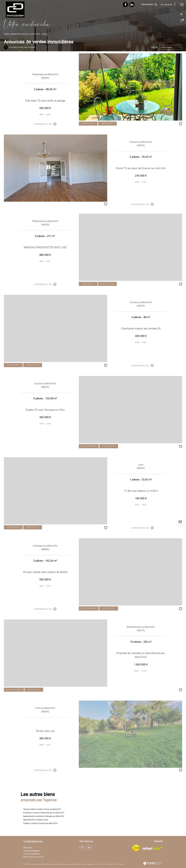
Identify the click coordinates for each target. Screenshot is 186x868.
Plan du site (77, 864)
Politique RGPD (112, 864)
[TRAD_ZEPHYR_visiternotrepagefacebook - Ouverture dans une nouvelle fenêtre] (125, 5)
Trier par (154, 47)
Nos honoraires (66, 864)
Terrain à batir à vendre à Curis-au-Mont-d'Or (42, 809)
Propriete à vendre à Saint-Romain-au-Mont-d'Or (44, 813)
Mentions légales (87, 864)
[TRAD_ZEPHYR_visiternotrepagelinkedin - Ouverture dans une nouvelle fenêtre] (132, 5)
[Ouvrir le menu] (182, 5)
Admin (96, 864)
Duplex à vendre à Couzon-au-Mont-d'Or (40, 823)
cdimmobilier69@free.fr (32, 851)
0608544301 (28, 848)
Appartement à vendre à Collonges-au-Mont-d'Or (44, 816)
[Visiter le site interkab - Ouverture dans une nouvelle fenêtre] (153, 848)
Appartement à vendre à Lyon (36, 820)
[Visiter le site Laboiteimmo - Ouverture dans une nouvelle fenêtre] (152, 864)
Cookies (121, 864)
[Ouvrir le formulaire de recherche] (149, 5)
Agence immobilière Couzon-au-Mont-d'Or (22, 34)
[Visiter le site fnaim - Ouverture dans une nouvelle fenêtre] (136, 848)
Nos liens (103, 864)
